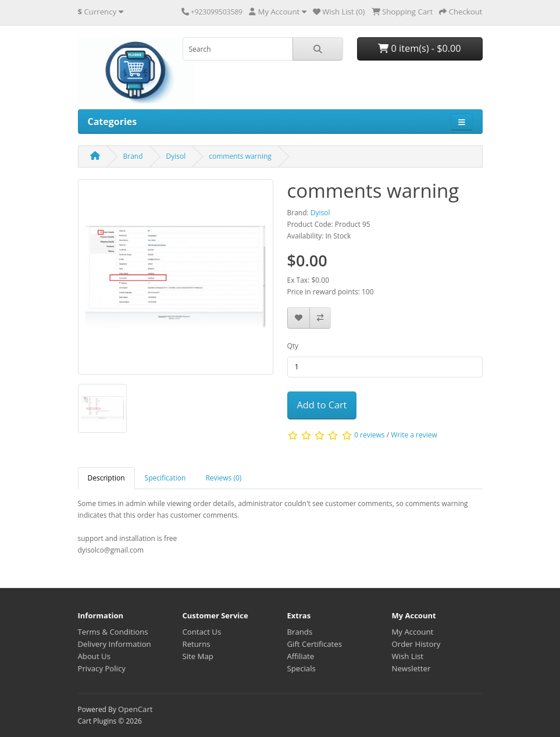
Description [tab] (106, 478)
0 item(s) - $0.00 (419, 48)
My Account (413, 632)
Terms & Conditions (113, 632)
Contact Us (202, 632)
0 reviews (369, 435)
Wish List (408, 656)
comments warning (240, 156)
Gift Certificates (315, 644)
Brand (133, 156)
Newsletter (411, 668)
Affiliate (301, 656)
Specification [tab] (165, 478)
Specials (302, 668)
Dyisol (176, 156)
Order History (416, 644)
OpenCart (135, 709)
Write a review (414, 435)
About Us (94, 656)
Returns (197, 644)
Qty (293, 346)
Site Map (198, 656)
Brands (300, 632)
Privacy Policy (102, 668)
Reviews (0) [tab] (223, 478)
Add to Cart (322, 405)
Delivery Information (115, 644)
